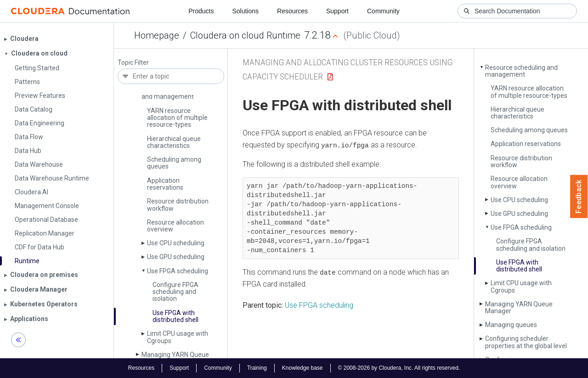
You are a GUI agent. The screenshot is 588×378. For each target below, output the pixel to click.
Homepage (157, 35)
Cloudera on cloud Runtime (245, 35)
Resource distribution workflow (178, 205)
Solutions (245, 11)
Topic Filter (133, 63)
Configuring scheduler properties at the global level (526, 342)
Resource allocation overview (175, 226)
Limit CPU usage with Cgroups (178, 337)
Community (383, 11)
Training (257, 368)
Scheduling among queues (174, 163)
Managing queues (511, 325)
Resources (292, 11)
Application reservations (165, 184)
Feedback (579, 197)
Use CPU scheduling (176, 243)
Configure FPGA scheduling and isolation (175, 292)
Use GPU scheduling (176, 257)
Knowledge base (302, 368)
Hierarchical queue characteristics (174, 142)
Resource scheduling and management (521, 71)
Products (201, 11)
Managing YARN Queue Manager (519, 307)
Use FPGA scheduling (178, 271)
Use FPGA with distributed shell (175, 316)
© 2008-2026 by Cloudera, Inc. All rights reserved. (399, 368)
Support (337, 11)
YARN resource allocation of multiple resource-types (177, 118)
